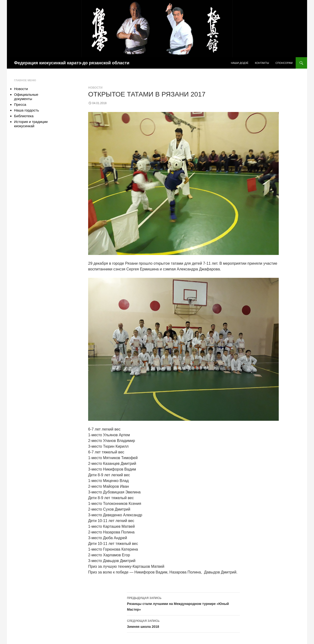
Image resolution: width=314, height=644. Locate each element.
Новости (95, 88)
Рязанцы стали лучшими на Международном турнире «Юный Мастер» (183, 603)
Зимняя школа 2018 (183, 623)
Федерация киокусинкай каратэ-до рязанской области (72, 63)
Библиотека (24, 116)
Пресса (20, 104)
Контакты (262, 63)
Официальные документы (26, 97)
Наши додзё (240, 63)
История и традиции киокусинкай (31, 124)
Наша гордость (26, 110)
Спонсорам (284, 63)
